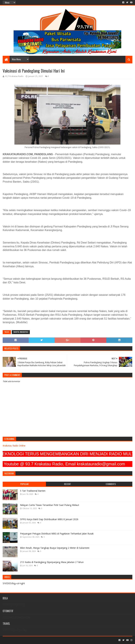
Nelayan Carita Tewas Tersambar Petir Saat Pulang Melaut (50, 505)
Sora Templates (21, 640)
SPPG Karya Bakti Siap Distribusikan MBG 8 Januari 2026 (49, 519)
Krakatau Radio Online (14, 446)
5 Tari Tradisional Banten (33, 491)
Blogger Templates (40, 640)
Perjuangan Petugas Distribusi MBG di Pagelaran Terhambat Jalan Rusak (57, 534)
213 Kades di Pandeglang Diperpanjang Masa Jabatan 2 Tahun (52, 562)
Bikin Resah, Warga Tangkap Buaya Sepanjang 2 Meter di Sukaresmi (55, 548)
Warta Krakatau (21, 332)
